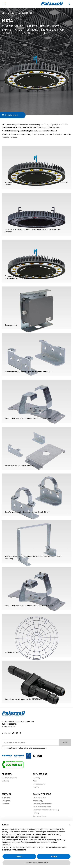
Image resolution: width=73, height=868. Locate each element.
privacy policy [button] (8, 832)
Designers (6, 801)
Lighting (12, 13)
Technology (38, 801)
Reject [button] (19, 856)
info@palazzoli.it (9, 727)
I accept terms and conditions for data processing (26, 748)
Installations (10, 115)
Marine (36, 787)
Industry (36, 778)
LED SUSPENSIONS (26, 13)
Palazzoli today (39, 798)
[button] (70, 825)
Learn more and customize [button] (36, 863)
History (36, 813)
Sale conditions (39, 816)
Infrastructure (39, 784)
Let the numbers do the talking (46, 810)
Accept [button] (54, 856)
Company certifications (43, 804)
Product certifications (42, 807)
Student (5, 804)
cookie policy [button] (40, 837)
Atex (35, 781)
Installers (6, 798)
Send (65, 742)
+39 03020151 (11, 724)
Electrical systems (9, 778)
